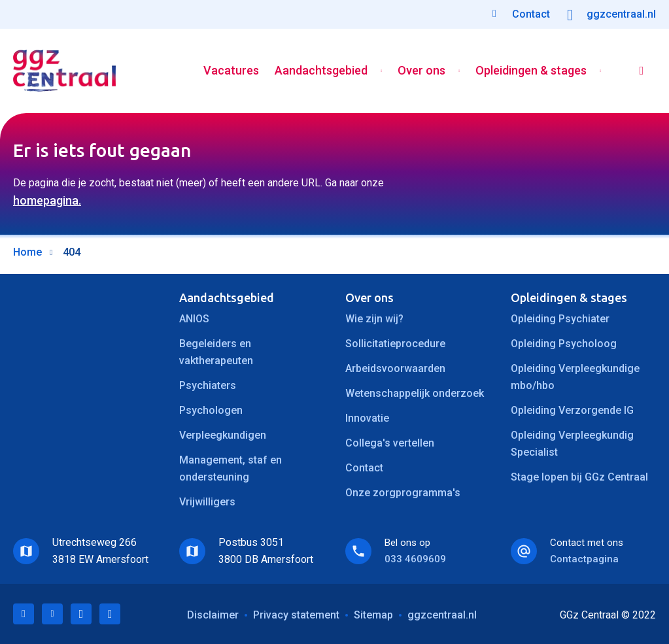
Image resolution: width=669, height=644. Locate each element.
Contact (364, 468)
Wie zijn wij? (374, 319)
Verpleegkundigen (223, 435)
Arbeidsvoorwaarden (395, 368)
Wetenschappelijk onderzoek (415, 393)
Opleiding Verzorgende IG (572, 410)
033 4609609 (415, 559)
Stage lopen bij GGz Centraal (579, 477)
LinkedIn (24, 614)
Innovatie (367, 418)
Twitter (52, 614)
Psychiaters (208, 385)
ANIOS (194, 319)
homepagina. (47, 200)
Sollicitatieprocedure (395, 344)
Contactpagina (584, 559)
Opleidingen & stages (531, 71)
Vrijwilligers (207, 502)
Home (27, 252)
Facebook (81, 614)
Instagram (110, 614)
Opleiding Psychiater (560, 319)
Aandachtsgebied (321, 71)
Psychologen (211, 410)
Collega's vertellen (390, 443)
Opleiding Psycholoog (564, 344)
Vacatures (231, 71)
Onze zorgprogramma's (403, 493)
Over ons (421, 71)
